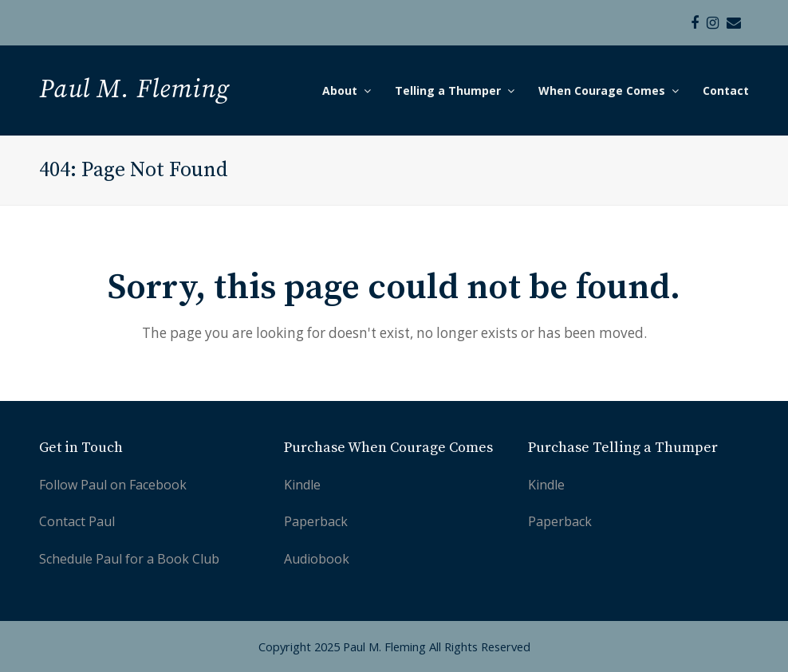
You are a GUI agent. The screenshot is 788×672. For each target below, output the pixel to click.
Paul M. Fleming (134, 90)
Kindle (302, 485)
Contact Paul (77, 521)
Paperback (316, 521)
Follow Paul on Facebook (113, 485)
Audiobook (317, 559)
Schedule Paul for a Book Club (129, 559)
